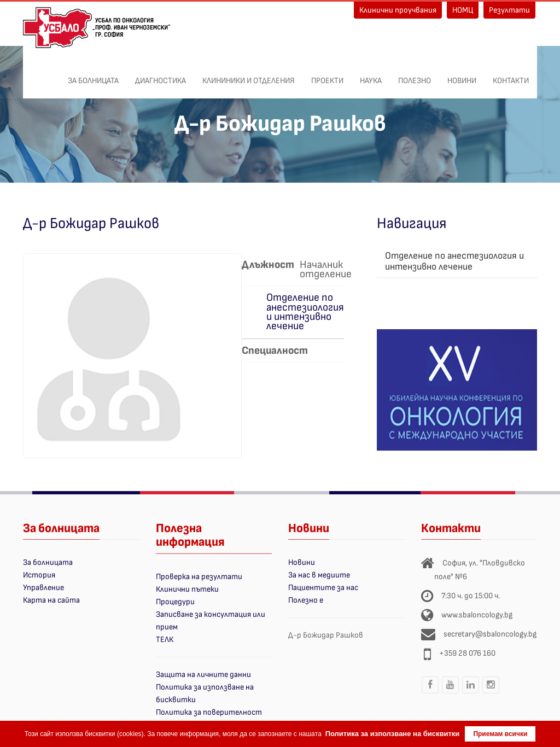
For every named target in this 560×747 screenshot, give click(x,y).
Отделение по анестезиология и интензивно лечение (305, 312)
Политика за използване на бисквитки (393, 734)
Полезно (415, 75)
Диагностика (161, 75)
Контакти (511, 75)
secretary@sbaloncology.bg (490, 634)
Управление (43, 588)
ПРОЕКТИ (327, 75)
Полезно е (306, 600)
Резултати (509, 10)
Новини (462, 75)
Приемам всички (500, 734)
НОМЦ (463, 10)
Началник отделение (326, 269)
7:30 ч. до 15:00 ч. (471, 596)
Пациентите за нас (323, 588)
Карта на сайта (51, 600)
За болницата (93, 75)
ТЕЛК (165, 640)
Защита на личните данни (203, 675)
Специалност (275, 350)
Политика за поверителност (209, 712)
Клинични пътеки (187, 589)
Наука (371, 75)
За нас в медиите (319, 575)
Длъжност (268, 265)
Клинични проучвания (398, 10)
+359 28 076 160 (467, 653)
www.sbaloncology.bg (477, 615)
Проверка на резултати (199, 577)
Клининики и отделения (249, 75)
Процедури (175, 602)
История (39, 575)
